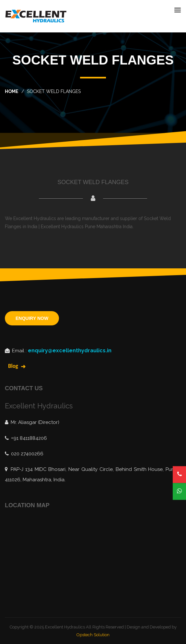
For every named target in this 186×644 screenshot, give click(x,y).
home (12, 91)
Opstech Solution (93, 634)
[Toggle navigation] (178, 10)
